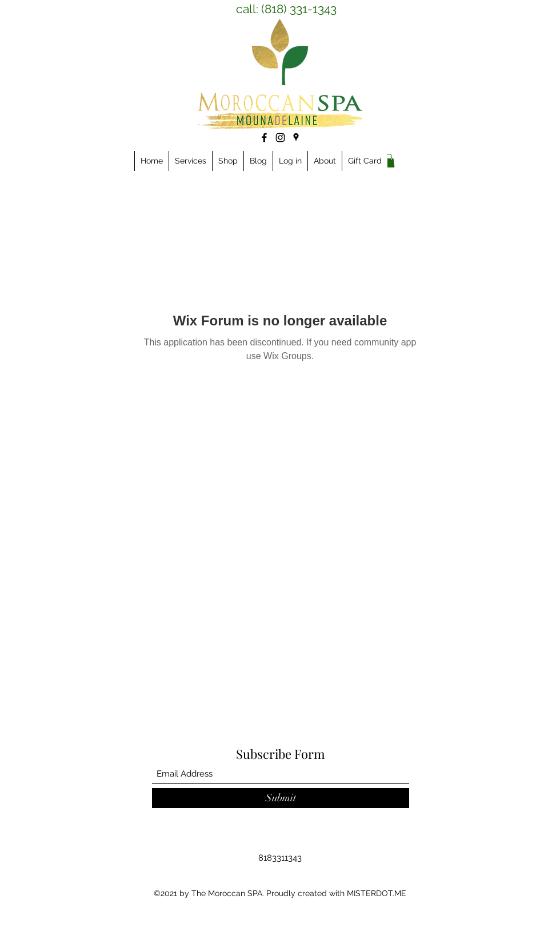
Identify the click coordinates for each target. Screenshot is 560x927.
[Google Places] (296, 137)
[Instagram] (280, 138)
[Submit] (281, 798)
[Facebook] (264, 138)
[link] (389, 161)
